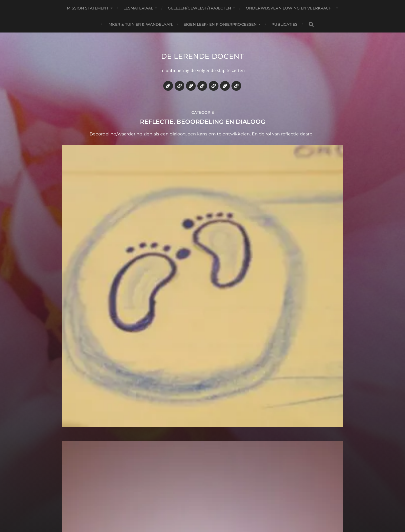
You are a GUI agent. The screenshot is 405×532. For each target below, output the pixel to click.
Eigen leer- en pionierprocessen (220, 24)
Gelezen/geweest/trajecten (199, 8)
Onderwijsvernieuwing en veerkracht (290, 8)
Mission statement (88, 8)
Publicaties (285, 24)
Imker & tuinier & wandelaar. (140, 24)
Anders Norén (216, 508)
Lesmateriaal (138, 8)
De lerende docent (203, 61)
